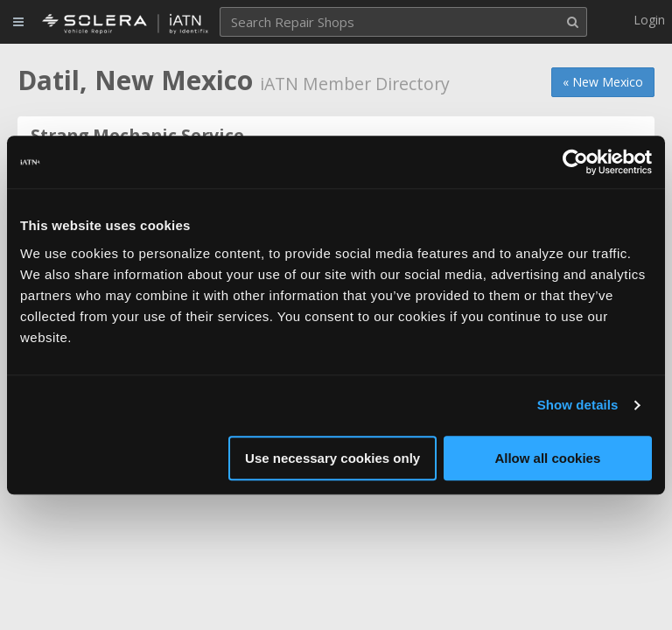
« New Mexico (603, 82)
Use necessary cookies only (332, 458)
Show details (578, 405)
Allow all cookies (547, 458)
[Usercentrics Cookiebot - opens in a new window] (575, 162)
